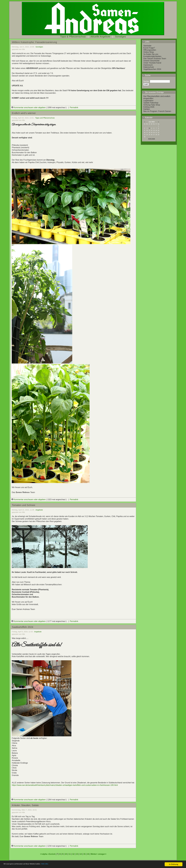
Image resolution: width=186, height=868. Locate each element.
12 (73, 854)
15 (84, 854)
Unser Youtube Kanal (152, 63)
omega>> (102, 854)
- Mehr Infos (56, 864)
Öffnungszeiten (150, 50)
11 (70, 854)
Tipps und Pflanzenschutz (45, 118)
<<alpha (44, 854)
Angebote (39, 510)
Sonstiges (120, 37)
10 (66, 854)
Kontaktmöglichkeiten (152, 56)
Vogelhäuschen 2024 (152, 69)
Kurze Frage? (149, 48)
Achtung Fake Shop (152, 105)
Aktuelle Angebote (100, 37)
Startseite (147, 46)
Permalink (74, 107)
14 (81, 854)
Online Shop (149, 52)
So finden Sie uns (151, 54)
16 (88, 854)
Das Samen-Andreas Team (155, 59)
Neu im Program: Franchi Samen (157, 111)
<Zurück (52, 854)
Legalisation (148, 101)
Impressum (148, 65)
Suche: (147, 75)
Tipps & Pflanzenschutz (73, 37)
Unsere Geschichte (151, 61)
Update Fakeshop (151, 103)
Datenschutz (149, 67)
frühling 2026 (149, 107)
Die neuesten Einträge (153, 92)
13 (77, 854)
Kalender (148, 118)
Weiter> (94, 854)
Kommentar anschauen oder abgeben (29, 107)
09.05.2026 (152, 139)
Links (146, 42)
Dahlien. (147, 109)
